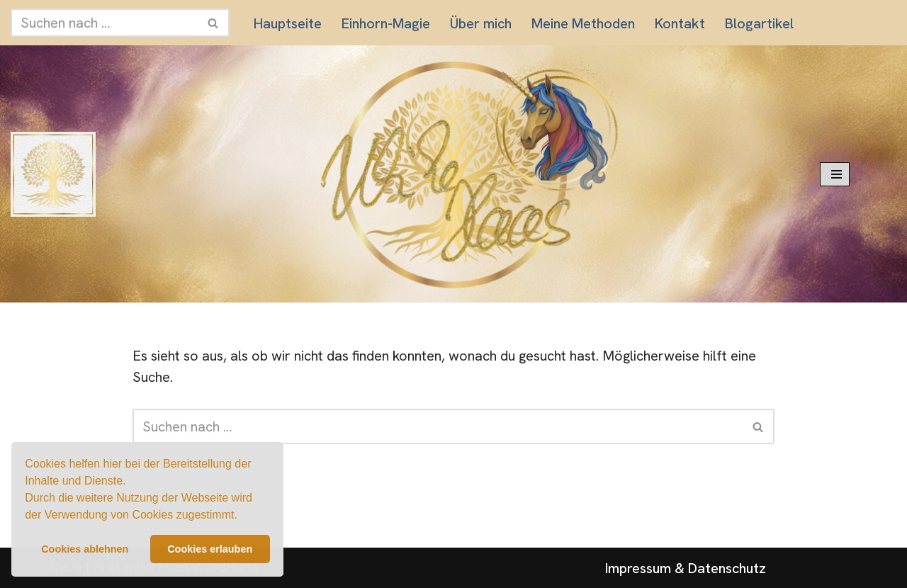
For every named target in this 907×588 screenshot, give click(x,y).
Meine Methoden (583, 23)
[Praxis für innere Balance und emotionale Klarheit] (53, 174)
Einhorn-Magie (386, 23)
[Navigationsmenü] (835, 174)
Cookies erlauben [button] (210, 549)
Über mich (481, 23)
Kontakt (680, 23)
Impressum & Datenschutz (686, 568)
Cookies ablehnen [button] (85, 549)
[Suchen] (104, 23)
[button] (242, 516)
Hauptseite (288, 23)
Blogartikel (759, 23)
